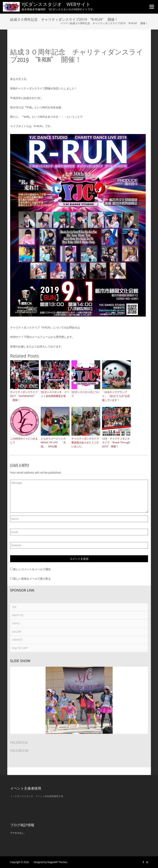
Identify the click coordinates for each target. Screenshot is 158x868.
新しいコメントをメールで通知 (32, 569)
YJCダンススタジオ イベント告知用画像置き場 (55, 394)
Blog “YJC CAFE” (20, 648)
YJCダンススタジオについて (86, 394)
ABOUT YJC (18, 615)
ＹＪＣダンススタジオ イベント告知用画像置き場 (37, 796)
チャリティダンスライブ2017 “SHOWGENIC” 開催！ (24, 396)
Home (64, 23)
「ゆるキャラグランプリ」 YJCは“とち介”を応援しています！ (116, 396)
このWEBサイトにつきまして (24, 441)
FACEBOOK (19, 742)
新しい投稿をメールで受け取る (32, 579)
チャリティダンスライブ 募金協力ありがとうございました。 (86, 443)
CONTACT (17, 640)
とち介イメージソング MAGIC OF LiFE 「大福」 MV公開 (54, 443)
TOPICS (16, 623)
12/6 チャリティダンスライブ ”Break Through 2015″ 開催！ (116, 443)
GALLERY (17, 632)
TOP (14, 607)
